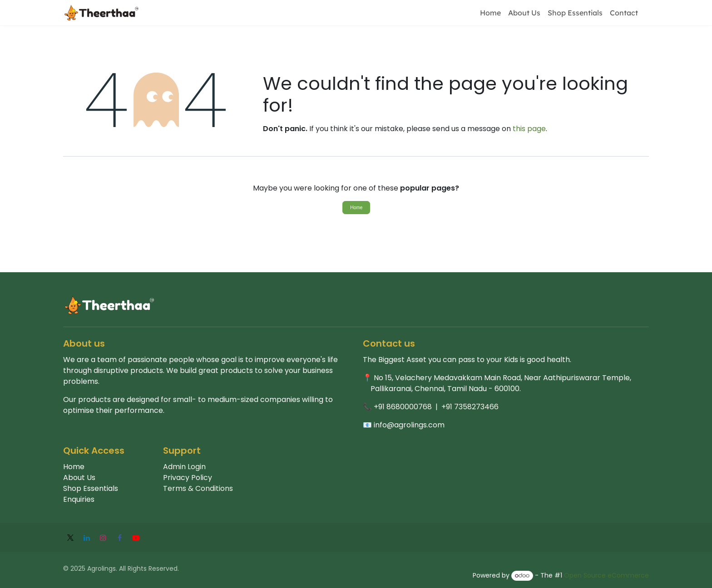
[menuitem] (490, 13)
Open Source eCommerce (606, 575)
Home (356, 207)
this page (529, 129)
